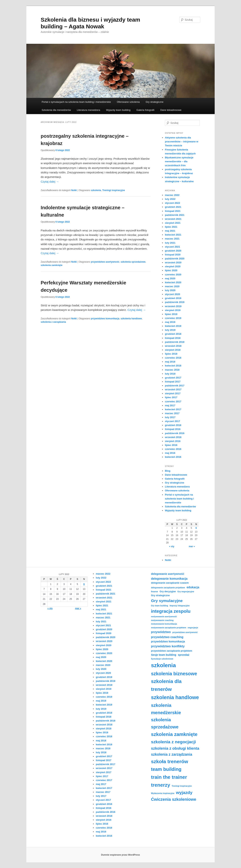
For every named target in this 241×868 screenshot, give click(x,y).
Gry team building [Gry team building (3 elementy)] (160, 606)
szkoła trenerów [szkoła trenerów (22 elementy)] (170, 761)
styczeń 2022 (172, 203)
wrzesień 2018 (173, 346)
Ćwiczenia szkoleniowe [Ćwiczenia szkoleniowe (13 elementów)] (174, 799)
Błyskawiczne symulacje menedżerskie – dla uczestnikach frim (179, 161)
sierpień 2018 (173, 350)
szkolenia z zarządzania (53, 322)
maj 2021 (170, 231)
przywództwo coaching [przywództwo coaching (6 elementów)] (167, 637)
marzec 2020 (172, 286)
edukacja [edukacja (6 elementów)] (193, 587)
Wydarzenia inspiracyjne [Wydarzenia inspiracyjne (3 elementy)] (163, 793)
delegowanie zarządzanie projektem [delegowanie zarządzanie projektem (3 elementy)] (168, 588)
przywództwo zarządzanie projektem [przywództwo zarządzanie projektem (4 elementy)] (172, 651)
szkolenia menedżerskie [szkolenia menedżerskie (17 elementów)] (166, 709)
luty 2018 (170, 374)
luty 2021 (170, 243)
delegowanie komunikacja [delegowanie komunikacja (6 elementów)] (169, 579)
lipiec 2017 (171, 397)
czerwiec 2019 (173, 318)
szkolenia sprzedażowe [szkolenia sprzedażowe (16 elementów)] (165, 723)
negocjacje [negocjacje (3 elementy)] (193, 628)
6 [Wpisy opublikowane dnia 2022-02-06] (196, 528)
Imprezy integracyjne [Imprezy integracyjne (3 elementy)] (180, 606)
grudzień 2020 (173, 251)
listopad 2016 (173, 429)
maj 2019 (170, 322)
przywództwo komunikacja (105, 319)
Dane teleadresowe (171, 110)
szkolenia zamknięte (51, 265)
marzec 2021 (172, 239)
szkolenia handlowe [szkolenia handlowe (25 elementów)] (175, 697)
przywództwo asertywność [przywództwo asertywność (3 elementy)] (185, 632)
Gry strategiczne (154, 102)
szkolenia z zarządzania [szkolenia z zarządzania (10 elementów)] (172, 754)
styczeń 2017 (172, 421)
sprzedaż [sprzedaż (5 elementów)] (184, 655)
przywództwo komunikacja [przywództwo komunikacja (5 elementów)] (168, 641)
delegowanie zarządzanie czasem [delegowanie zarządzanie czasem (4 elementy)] (170, 583)
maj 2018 (170, 362)
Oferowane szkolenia (128, 102)
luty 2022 (170, 199)
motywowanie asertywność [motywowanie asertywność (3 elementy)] (164, 616)
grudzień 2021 (173, 207)
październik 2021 (175, 215)
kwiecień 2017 (173, 409)
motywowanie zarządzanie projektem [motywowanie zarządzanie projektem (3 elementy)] (169, 628)
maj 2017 (170, 405)
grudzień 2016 (173, 425)
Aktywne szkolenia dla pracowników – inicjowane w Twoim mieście (182, 142)
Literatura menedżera (88, 110)
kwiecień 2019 (173, 326)
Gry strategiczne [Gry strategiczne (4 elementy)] (160, 595)
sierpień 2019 (173, 310)
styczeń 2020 (172, 294)
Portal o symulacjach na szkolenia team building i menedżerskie (76, 102)
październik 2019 (175, 302)
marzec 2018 (172, 370)
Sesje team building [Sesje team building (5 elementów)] (164, 655)
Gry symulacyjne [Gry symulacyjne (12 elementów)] (167, 601)
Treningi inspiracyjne (114, 190)
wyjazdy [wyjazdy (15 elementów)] (184, 792)
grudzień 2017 (173, 378)
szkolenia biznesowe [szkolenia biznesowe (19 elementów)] (174, 674)
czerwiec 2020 (173, 275)
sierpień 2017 (173, 393)
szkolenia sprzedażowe (133, 262)
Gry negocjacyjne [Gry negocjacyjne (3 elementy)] (186, 592)
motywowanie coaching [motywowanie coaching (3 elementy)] (162, 620)
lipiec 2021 (171, 227)
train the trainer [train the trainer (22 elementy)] (169, 777)
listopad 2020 (173, 255)
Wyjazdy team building (118, 110)
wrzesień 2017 (173, 389)
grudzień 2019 (173, 298)
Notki (74, 190)
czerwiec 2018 (173, 358)
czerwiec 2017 (173, 402)
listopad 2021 (173, 211)
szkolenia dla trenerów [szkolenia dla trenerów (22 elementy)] (166, 685)
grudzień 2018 (173, 334)
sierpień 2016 (173, 441)
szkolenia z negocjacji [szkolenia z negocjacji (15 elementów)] (174, 742)
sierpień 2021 (173, 223)
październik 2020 (175, 259)
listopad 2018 (173, 338)
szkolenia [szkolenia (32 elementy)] (163, 665)
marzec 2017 (172, 413)
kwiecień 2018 (173, 366)
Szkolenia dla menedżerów (56, 110)
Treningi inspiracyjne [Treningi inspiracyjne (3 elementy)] (182, 786)
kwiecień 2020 (173, 282)
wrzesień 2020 (173, 263)
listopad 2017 (173, 382)
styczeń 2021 (172, 247)
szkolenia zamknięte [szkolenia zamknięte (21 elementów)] (174, 734)
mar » (192, 546)
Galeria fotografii (145, 110)
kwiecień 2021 (173, 235)
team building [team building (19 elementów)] (166, 769)
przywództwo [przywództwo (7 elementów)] (161, 632)
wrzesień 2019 (173, 306)
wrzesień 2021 (173, 219)
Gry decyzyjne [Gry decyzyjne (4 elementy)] (168, 592)
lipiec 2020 (171, 270)
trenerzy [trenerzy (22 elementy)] (161, 785)
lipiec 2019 (171, 314)
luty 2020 (170, 290)
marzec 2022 (172, 195)
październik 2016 (175, 433)
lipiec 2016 (171, 445)
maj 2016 (170, 453)
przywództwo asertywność (105, 262)
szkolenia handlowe (131, 319)
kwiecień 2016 (173, 457)
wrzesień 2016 (173, 437)
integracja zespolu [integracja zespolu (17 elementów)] (171, 611)
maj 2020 (170, 278)
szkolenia (96, 190)
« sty (172, 546)
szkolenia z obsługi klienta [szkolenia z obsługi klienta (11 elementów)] (175, 748)
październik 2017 (175, 386)
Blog (168, 471)
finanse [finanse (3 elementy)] (154, 592)
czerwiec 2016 (173, 449)
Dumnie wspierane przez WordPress (121, 855)
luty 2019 (170, 330)
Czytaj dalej (50, 182)
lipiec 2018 (171, 354)
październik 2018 (175, 342)
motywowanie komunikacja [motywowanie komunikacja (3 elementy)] (164, 624)
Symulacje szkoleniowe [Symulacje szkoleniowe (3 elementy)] (162, 659)
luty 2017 (170, 417)
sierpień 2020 (173, 266)
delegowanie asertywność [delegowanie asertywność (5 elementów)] (168, 574)
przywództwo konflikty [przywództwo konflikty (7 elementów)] (168, 646)
